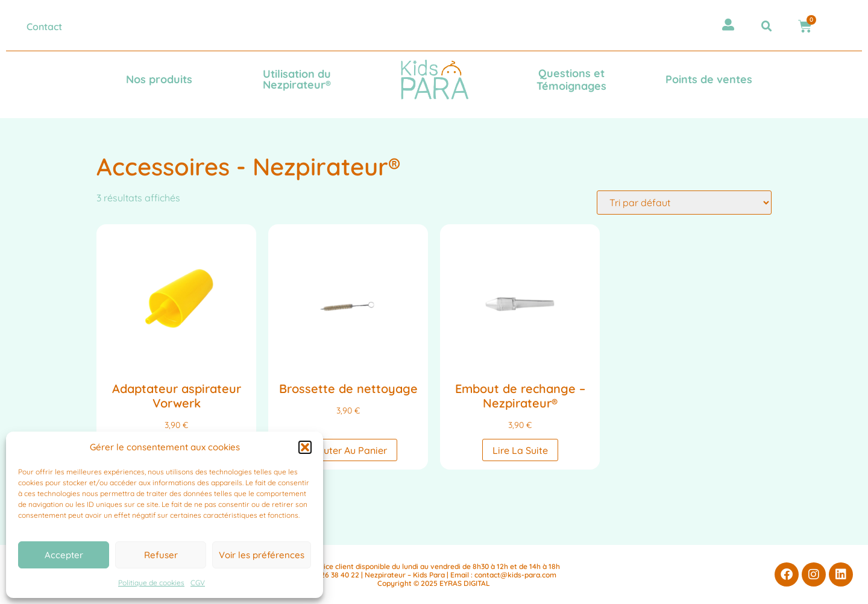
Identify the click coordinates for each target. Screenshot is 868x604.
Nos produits (159, 79)
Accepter (64, 555)
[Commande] (684, 203)
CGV (198, 583)
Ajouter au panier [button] (348, 450)
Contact (44, 27)
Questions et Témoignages (571, 80)
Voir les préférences (262, 555)
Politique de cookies (151, 583)
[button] (305, 447)
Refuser (161, 555)
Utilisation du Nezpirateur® (297, 79)
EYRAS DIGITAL (465, 583)
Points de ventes (709, 79)
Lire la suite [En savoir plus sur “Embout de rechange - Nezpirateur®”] (520, 450)
